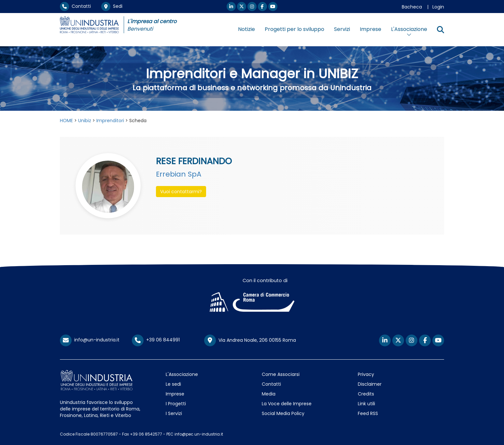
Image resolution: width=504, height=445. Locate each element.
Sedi (112, 6)
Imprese (371, 29)
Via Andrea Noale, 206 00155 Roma (250, 340)
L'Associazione (182, 374)
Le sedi (173, 384)
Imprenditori (110, 121)
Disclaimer (370, 384)
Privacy (366, 374)
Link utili (366, 404)
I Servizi (174, 413)
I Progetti (176, 404)
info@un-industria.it (90, 340)
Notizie (246, 29)
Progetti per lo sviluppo (294, 29)
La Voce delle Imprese (287, 404)
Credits (366, 394)
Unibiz (85, 121)
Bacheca (412, 7)
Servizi (342, 29)
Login (438, 7)
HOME (66, 121)
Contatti (75, 6)
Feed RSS (368, 413)
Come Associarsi (281, 374)
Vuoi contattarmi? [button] (181, 192)
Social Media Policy (283, 413)
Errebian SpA (179, 174)
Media (269, 394)
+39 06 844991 (156, 340)
